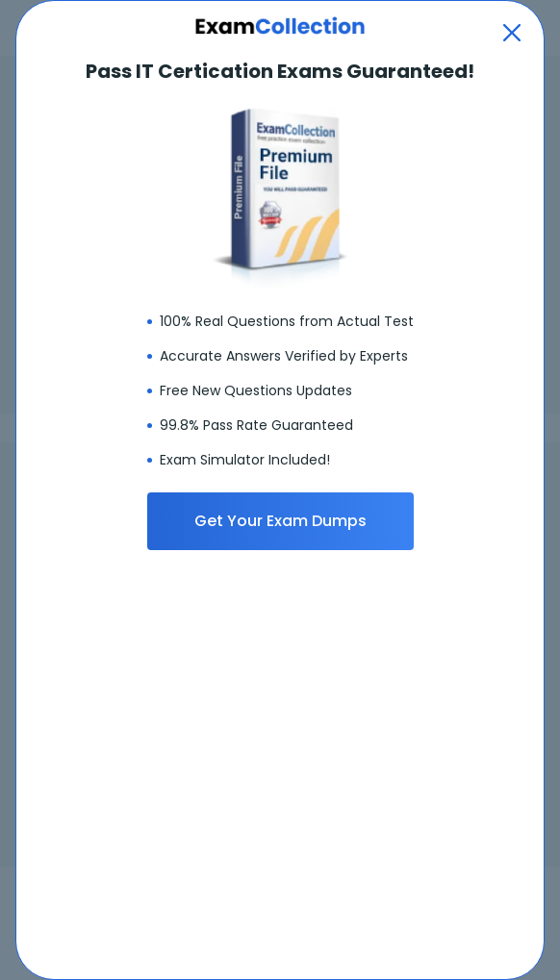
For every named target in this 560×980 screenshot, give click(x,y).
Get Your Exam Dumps (280, 521)
